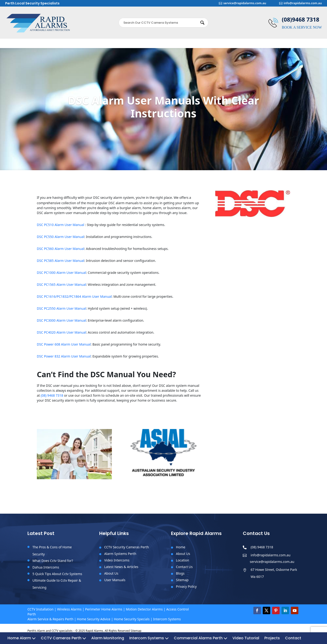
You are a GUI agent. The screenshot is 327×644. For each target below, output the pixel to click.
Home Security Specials (132, 621)
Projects (272, 45)
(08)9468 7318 (300, 19)
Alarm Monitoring (108, 45)
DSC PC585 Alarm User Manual (61, 263)
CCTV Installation (40, 612)
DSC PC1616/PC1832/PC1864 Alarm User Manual (74, 299)
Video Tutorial (246, 45)
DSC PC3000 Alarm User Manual (61, 323)
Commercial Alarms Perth (198, 45)
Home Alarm (19, 45)
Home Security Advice (94, 621)
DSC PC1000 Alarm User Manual (61, 275)
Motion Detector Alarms (144, 612)
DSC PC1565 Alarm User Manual (61, 287)
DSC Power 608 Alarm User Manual (64, 347)
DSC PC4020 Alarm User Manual (61, 335)
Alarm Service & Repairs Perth (50, 621)
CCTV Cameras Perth (61, 45)
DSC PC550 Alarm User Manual (61, 239)
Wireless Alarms (69, 612)
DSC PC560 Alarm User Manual (61, 251)
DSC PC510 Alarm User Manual (61, 227)
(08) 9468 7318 (52, 398)
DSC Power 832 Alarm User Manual (64, 359)
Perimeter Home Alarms (104, 612)
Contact (293, 45)
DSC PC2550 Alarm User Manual (61, 311)
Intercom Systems (147, 45)
